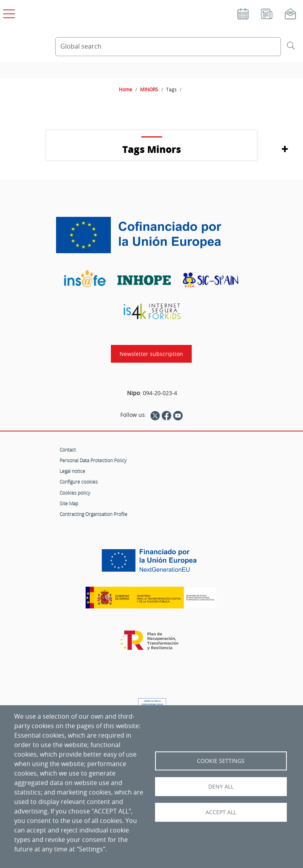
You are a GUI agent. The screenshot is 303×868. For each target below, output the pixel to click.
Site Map (69, 503)
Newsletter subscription (151, 354)
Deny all (221, 787)
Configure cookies (79, 482)
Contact (68, 450)
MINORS (149, 89)
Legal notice (72, 471)
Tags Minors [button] (152, 149)
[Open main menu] (8, 12)
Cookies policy (75, 493)
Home (125, 89)
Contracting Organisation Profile (94, 514)
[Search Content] (168, 47)
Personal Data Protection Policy (93, 460)
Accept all (221, 812)
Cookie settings (221, 761)
